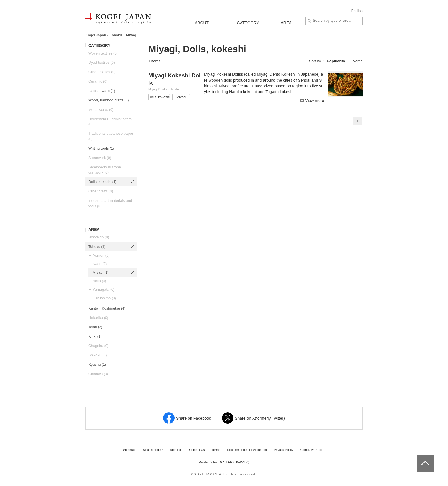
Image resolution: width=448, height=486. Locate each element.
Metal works (101, 110)
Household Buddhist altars (110, 122)
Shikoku (98, 355)
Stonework (100, 158)
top (419, 457)
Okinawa (98, 374)
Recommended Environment (247, 450)
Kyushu (97, 364)
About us (176, 450)
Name (358, 61)
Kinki (95, 336)
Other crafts (101, 191)
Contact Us (197, 450)
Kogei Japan (96, 35)
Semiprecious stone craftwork (105, 170)
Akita (99, 281)
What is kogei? (153, 450)
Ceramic (98, 81)
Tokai (95, 327)
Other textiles (102, 72)
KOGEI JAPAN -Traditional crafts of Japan (118, 19)
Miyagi (101, 272)
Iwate (100, 264)
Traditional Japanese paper (111, 136)
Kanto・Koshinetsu (107, 308)
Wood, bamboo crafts (109, 100)
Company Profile (312, 450)
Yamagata (104, 289)
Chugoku (98, 346)
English (357, 11)
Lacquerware (102, 91)
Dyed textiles (102, 62)
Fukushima (104, 298)
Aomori (101, 255)
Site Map (129, 450)
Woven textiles (103, 53)
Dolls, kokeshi (102, 182)
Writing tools (101, 148)
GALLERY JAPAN (235, 462)
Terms (216, 450)
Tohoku (116, 35)
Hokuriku (98, 318)
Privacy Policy (283, 450)
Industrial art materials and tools (110, 203)
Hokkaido (99, 237)
